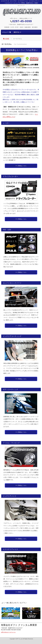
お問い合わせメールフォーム (8, 632)
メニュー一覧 (12, 32)
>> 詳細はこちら (21, 166)
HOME (6, 39)
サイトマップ (21, 6)
